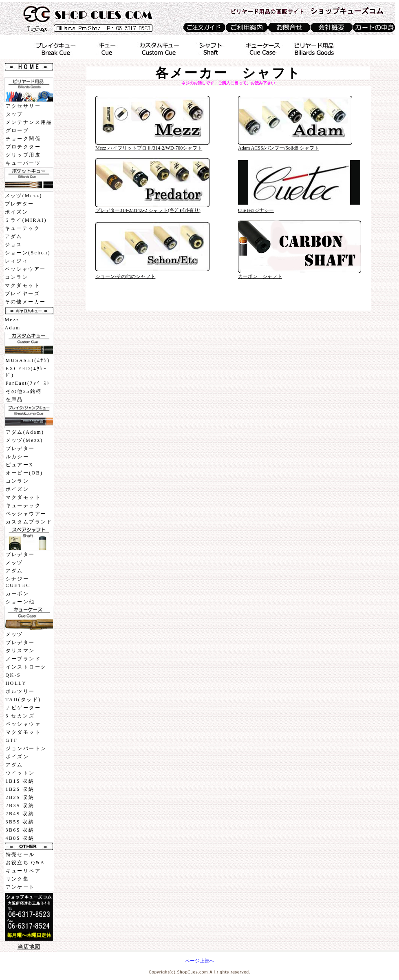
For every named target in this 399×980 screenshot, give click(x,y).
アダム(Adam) (25, 432)
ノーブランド (23, 659)
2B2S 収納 (20, 797)
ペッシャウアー (25, 269)
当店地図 (29, 947)
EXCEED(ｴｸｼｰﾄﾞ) (26, 372)
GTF (12, 740)
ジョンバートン (26, 748)
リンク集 (18, 879)
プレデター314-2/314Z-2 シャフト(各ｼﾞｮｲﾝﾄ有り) (148, 210)
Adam (13, 328)
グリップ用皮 (23, 155)
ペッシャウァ (23, 724)
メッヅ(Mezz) (24, 196)
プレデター (20, 204)
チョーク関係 (23, 139)
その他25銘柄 (24, 391)
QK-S (13, 675)
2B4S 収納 (20, 814)
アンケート (20, 887)
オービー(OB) (24, 473)
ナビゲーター (23, 708)
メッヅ (14, 563)
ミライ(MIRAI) (26, 220)
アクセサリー (23, 106)
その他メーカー (25, 302)
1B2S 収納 (20, 789)
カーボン (18, 594)
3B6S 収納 (20, 830)
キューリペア (23, 871)
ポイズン (17, 212)
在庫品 (14, 400)
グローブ (18, 130)
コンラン (17, 277)
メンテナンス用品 (29, 122)
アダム (14, 236)
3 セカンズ (20, 716)
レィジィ (17, 261)
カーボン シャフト (260, 276)
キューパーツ (23, 163)
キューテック (22, 228)
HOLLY (16, 683)
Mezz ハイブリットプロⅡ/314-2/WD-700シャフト (149, 148)
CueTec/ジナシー (256, 210)
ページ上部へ (200, 961)
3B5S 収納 (20, 822)
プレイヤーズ (22, 294)
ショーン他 (20, 602)
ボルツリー (20, 691)
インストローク (26, 667)
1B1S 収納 (20, 781)
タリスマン (20, 651)
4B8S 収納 (20, 838)
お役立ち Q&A (25, 863)
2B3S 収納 (20, 806)
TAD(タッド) (23, 700)
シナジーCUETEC (18, 582)
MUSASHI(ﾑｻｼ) (28, 360)
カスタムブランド (29, 522)
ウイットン (20, 773)
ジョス (14, 245)
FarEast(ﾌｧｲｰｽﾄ (28, 383)
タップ (14, 114)
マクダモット (22, 285)
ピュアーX (20, 465)
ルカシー (18, 457)
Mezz (12, 320)
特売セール (20, 854)
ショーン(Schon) (28, 253)
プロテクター (23, 147)
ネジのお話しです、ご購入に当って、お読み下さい (228, 83)
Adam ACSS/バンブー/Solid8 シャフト (279, 148)
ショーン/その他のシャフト (125, 276)
